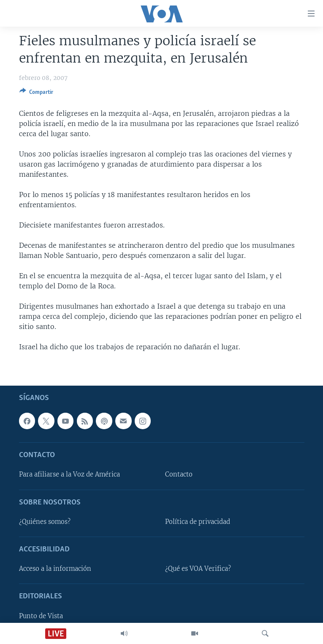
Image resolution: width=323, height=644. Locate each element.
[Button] (36, 93)
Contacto (179, 474)
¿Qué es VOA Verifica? (198, 569)
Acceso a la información (55, 569)
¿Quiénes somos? (45, 522)
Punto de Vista (41, 616)
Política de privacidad (198, 522)
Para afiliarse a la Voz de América (69, 474)
